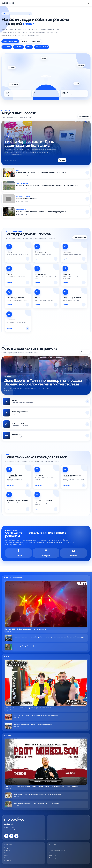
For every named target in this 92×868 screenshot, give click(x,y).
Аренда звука (53, 858)
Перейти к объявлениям (31, 41)
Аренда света (53, 855)
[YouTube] (74, 553)
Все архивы (85, 352)
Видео (6, 855)
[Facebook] (18, 553)
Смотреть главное (10, 41)
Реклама (52, 848)
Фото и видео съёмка (56, 853)
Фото (6, 853)
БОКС (7, 656)
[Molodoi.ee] (24, 820)
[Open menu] (88, 3)
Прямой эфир (8, 858)
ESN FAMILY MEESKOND (14, 578)
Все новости (84, 116)
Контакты (7, 850)
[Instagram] (46, 553)
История (7, 848)
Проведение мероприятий (57, 850)
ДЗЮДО (8, 735)
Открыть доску (80, 237)
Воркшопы (8, 860)
